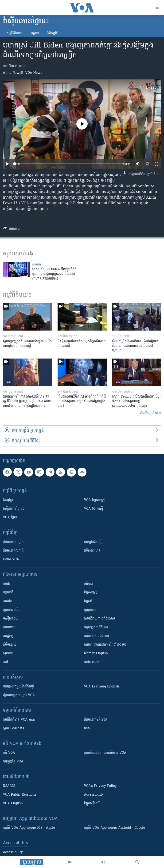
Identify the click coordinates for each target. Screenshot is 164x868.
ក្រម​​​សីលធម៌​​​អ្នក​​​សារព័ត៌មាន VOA (105, 753)
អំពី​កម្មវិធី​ (53, 33)
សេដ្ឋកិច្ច (8, 636)
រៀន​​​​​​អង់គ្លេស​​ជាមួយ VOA (19, 695)
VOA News (34, 73)
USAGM (9, 786)
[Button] (12, 229)
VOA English (13, 803)
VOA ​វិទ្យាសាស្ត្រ (95, 500)
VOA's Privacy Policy (100, 786)
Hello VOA (11, 559)
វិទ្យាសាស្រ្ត (91, 593)
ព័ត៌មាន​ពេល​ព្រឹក (13, 542)
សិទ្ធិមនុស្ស (10, 645)
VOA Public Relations (20, 795)
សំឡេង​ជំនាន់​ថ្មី (93, 542)
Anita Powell (13, 73)
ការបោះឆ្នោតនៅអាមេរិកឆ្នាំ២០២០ (105, 645)
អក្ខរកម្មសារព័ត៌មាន (96, 627)
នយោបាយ (10, 627)
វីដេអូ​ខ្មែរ (8, 500)
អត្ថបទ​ (35, 33)
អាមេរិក (8, 601)
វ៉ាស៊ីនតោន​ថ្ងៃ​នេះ (14, 509)
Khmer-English (96, 653)
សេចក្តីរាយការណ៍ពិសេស (100, 619)
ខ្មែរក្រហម (90, 610)
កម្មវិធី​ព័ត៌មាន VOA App (19, 720)
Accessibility (94, 795)
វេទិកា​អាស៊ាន (92, 551)
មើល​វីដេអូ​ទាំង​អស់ (150, 413)
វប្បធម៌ (88, 601)
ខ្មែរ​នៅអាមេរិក (12, 610)
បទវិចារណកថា (93, 662)
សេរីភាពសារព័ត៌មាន (96, 636)
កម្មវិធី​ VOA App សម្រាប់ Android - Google (114, 828)
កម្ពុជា (6, 584)
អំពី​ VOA (9, 753)
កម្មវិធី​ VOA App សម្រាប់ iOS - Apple (29, 828)
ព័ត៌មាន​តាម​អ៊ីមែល (95, 720)
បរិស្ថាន (89, 584)
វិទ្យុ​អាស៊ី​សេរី (92, 803)
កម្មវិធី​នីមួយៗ (15, 33)
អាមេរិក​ (37, 265)
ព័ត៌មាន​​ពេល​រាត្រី (13, 551)
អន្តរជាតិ (8, 593)
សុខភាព (8, 653)
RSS (87, 728)
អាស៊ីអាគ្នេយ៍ (11, 619)
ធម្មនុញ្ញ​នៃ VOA (13, 762)
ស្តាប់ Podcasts (13, 728)
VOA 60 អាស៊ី (94, 509)
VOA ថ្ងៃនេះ (11, 518)
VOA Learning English (102, 687)
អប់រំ (5, 662)
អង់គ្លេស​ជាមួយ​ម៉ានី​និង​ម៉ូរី (18, 687)
